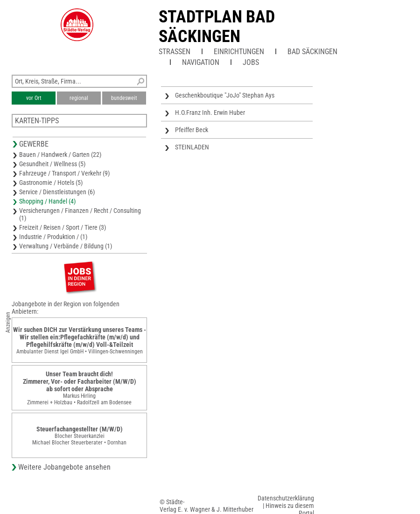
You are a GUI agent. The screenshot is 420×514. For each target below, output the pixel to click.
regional (79, 98)
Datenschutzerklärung (286, 498)
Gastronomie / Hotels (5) (51, 183)
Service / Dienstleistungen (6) (57, 192)
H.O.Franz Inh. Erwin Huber (210, 113)
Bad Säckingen (312, 52)
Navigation (201, 62)
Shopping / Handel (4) (47, 201)
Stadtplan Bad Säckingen (217, 27)
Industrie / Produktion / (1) (53, 237)
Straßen (175, 52)
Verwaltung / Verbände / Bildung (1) (66, 246)
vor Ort (34, 98)
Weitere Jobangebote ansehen (64, 467)
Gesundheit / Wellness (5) (52, 164)
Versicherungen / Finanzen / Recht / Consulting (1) (80, 214)
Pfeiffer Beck (192, 130)
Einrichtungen (239, 52)
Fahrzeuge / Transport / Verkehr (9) (64, 173)
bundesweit (124, 98)
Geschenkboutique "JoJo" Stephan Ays (225, 95)
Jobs (251, 62)
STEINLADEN (192, 147)
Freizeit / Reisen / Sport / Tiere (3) (63, 227)
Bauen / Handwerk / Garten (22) (60, 155)
